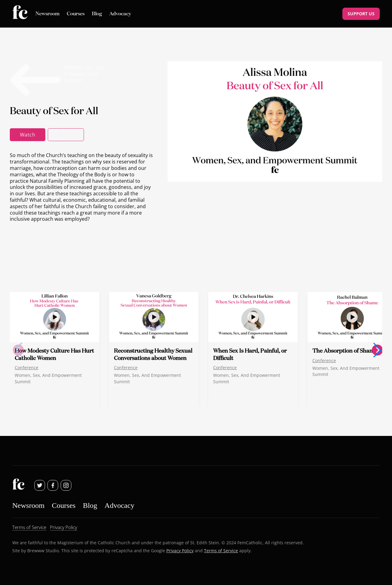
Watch (28, 135)
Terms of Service (221, 551)
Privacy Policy (180, 551)
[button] (377, 350)
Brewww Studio (43, 551)
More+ (66, 135)
